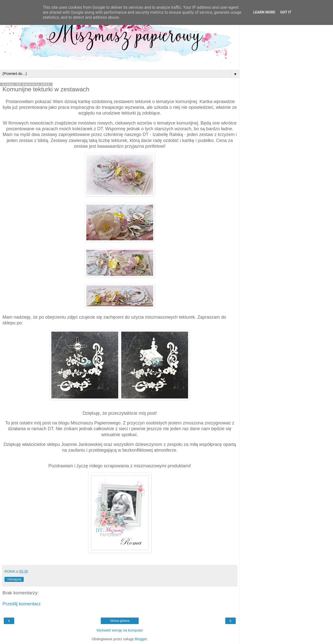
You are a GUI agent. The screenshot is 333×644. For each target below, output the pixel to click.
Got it (286, 12)
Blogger (141, 639)
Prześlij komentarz (22, 604)
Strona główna (120, 621)
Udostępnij (14, 579)
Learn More (264, 12)
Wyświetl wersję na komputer (120, 630)
